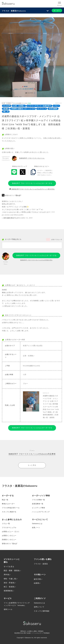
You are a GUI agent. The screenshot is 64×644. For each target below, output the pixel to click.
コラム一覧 (6, 524)
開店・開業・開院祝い (12, 571)
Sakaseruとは (37, 524)
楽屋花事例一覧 (38, 504)
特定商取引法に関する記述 (23, 633)
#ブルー (56, 106)
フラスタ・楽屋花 (41, 564)
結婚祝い (37, 583)
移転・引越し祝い (11, 579)
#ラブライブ (42, 109)
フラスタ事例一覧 (38, 500)
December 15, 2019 (25, 218)
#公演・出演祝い (19, 106)
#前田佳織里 (53, 109)
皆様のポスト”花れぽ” (10, 544)
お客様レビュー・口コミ (11, 532)
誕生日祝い (38, 579)
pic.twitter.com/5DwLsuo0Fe (13, 215)
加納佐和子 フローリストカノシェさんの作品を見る (36, 260)
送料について (39, 607)
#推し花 (6, 112)
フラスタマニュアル (9, 528)
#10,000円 (7, 106)
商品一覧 (5, 500)
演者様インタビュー (9, 540)
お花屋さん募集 (32, 631)
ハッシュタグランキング (41, 512)
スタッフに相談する (9, 512)
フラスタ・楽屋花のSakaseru (14, 11)
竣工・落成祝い (10, 587)
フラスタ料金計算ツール (11, 508)
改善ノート (36, 528)
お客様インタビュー (9, 536)
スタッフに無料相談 (42, 611)
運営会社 (23, 631)
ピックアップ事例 (38, 508)
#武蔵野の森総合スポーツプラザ (23, 109)
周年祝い (7, 575)
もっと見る (32, 465)
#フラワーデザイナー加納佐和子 (39, 106)
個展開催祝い (9, 591)
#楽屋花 (6, 109)
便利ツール (8, 609)
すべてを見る (9, 567)
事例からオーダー (8, 504)
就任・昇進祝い (10, 583)
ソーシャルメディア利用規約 (41, 633)
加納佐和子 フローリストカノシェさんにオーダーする (32, 183)
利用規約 (41, 631)
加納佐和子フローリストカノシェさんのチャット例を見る (32, 189)
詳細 (29, 103)
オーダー (57, 11)
